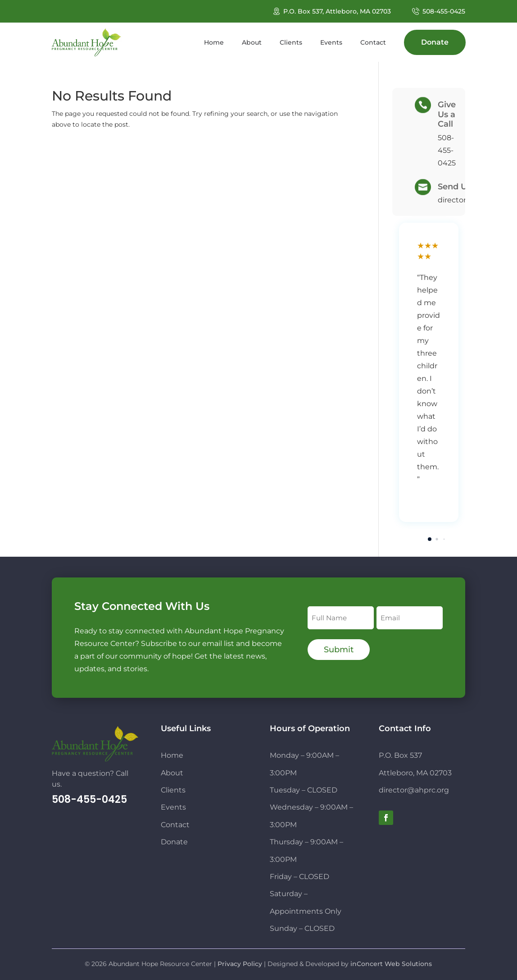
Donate (174, 842)
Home (172, 755)
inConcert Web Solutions (391, 964)
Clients (173, 790)
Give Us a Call (447, 114)
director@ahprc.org (414, 790)
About (172, 773)
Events (173, 807)
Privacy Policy (240, 964)
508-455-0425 (444, 11)
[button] (430, 539)
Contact (175, 825)
